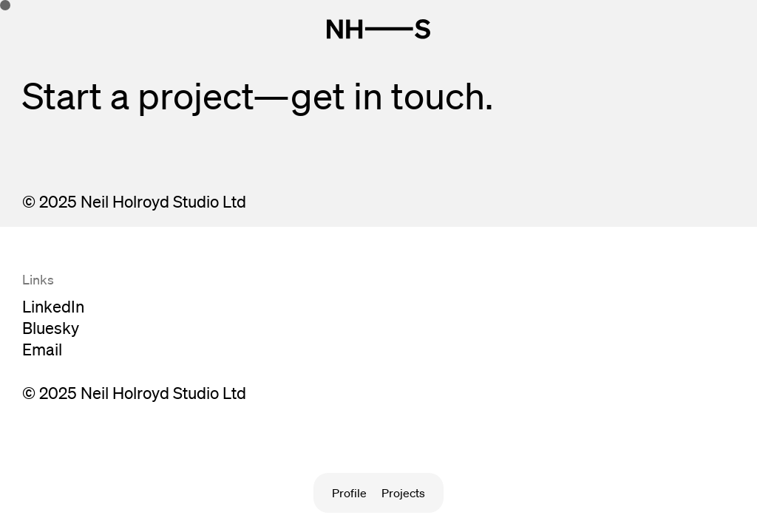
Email (42, 349)
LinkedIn (53, 306)
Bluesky (51, 328)
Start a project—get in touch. (258, 95)
